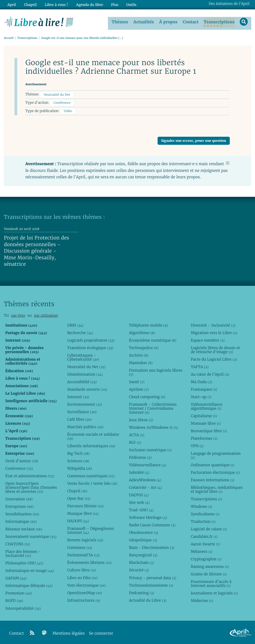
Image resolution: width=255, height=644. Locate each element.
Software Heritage (148, 516)
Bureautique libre (209, 430)
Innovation (19, 498)
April (11, 4)
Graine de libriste (209, 573)
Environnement (85, 403)
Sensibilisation (22, 513)
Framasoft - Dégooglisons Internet (90, 529)
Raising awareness (210, 565)
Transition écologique (90, 346)
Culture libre (81, 569)
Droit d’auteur (22, 460)
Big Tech (78, 452)
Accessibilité (82, 380)
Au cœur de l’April (210, 373)
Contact (192, 21)
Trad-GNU (141, 509)
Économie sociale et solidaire (93, 435)
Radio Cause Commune (152, 524)
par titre (18, 314)
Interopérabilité (23, 607)
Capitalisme (204, 414)
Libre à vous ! (56, 4)
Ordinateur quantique (213, 464)
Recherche (80, 331)
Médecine (202, 599)
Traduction (203, 520)
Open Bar (79, 497)
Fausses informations (213, 479)
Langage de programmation (216, 454)
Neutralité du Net (57, 93)
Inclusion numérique (150, 449)
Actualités (145, 21)
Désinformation (85, 373)
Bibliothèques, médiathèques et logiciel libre (217, 488)
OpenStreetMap (85, 591)
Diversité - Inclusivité (213, 324)
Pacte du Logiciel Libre (214, 358)
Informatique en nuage (30, 569)
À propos (170, 21)
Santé (137, 380)
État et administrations (30, 475)
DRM (75, 324)
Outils (130, 4)
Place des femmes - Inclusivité (23, 552)
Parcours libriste (85, 505)
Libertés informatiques (91, 445)
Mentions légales (69, 632)
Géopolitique (143, 539)
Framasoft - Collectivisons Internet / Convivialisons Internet (153, 407)
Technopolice (144, 346)
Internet (78, 395)
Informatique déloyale (29, 584)
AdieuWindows (145, 479)
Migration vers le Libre (214, 331)
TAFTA (200, 365)
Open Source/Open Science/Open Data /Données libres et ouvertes (31, 486)
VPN (197, 445)
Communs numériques (91, 475)
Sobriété (139, 471)
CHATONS (18, 543)
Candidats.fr (204, 535)
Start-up (201, 395)
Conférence (62, 101)
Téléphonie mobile (148, 324)
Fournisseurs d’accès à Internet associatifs (211, 582)
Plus (113, 4)
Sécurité (139, 569)
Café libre (79, 418)
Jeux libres (141, 419)
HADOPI (78, 520)
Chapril (77, 490)
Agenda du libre (88, 4)
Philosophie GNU (24, 562)
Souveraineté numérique (31, 535)
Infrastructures (84, 599)
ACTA (136, 434)
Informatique (21, 520)
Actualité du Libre (147, 599)
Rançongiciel (143, 554)
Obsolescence (143, 531)
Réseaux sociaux (24, 528)
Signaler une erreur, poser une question (194, 139)
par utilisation (46, 314)
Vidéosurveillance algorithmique (207, 405)
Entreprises (19, 505)
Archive (139, 354)
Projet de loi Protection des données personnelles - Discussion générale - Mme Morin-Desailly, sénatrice (36, 250)
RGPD (14, 599)
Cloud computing (147, 395)
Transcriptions (221, 21)
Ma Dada (201, 380)
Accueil (9, 37)
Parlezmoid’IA (83, 554)
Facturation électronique (215, 471)
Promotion (19, 592)
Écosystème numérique (152, 339)
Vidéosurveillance (147, 464)
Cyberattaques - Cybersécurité (83, 356)
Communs (80, 546)
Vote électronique (86, 584)
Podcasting (141, 591)
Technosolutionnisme (151, 584)
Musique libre (83, 512)
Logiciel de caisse (209, 528)
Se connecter (101, 632)
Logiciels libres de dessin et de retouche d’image (215, 348)
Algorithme (142, 331)
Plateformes (204, 437)
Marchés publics (85, 425)
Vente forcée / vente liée (92, 482)
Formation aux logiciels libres (155, 371)
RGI (135, 441)
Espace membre (208, 339)
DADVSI (139, 494)
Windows (202, 505)
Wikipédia (79, 467)
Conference (19, 467)
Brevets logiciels (85, 539)
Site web (139, 501)
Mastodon (141, 361)
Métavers (202, 550)
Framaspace (204, 388)
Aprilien (139, 388)
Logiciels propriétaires (91, 339)
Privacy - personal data (152, 576)
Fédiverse (140, 456)
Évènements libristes (89, 561)
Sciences (78, 460)
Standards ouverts (87, 388)
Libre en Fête (82, 576)
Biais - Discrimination (152, 546)
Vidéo (68, 110)
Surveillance (82, 410)
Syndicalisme (205, 513)
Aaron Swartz (205, 543)
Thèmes (121, 21)
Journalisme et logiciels (214, 592)
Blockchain (141, 561)
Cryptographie (206, 558)
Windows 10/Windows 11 (153, 426)
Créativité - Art (145, 486)
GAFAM (16, 577)
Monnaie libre (206, 422)
